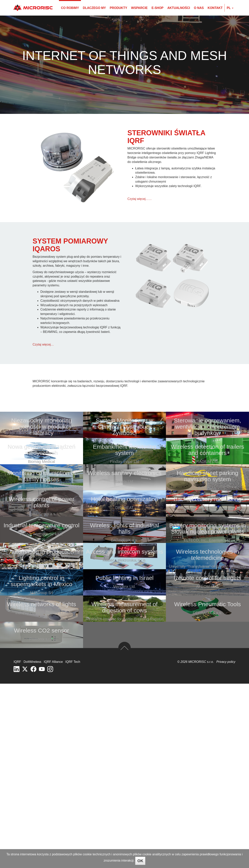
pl (230, 8)
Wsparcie (139, 8)
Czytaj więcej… (43, 344)
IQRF (17, 846)
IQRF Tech (73, 846)
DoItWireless (32, 846)
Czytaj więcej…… (140, 199)
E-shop (157, 8)
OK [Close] (140, 861)
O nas (199, 8)
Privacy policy (226, 846)
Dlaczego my (94, 8)
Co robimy (70, 8)
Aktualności (179, 8)
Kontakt (215, 8)
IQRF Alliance (53, 846)
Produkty (118, 8)
